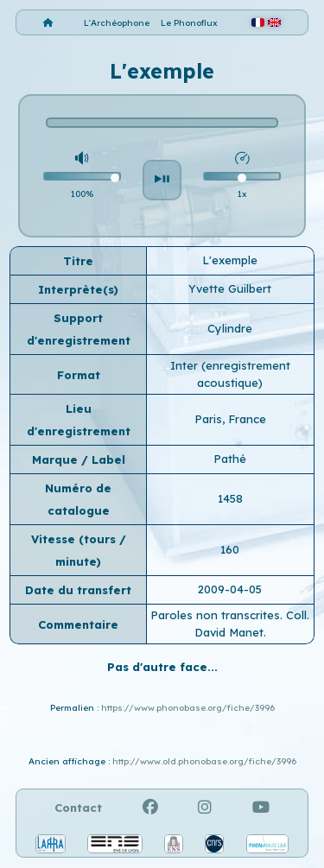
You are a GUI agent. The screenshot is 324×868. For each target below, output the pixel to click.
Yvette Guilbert (230, 288)
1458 (230, 498)
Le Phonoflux (189, 23)
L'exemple (230, 260)
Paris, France (230, 419)
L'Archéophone (117, 23)
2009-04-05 (230, 589)
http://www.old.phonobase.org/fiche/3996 (204, 761)
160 (230, 549)
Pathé (230, 459)
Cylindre (230, 328)
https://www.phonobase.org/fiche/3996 (188, 708)
